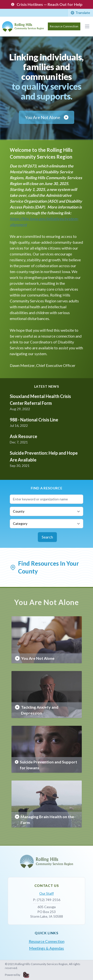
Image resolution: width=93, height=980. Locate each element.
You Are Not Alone (47, 117)
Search (47, 537)
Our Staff (46, 893)
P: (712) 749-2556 (47, 900)
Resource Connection (64, 26)
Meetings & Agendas (46, 948)
